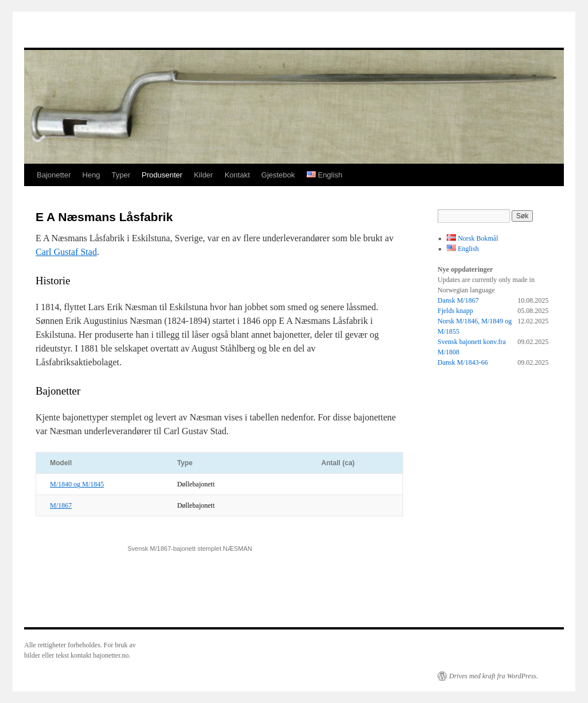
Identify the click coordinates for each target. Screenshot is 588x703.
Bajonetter (54, 175)
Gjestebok (278, 175)
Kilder (204, 175)
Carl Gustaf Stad (66, 252)
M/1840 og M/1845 (77, 484)
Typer (121, 175)
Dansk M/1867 (458, 300)
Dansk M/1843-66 (463, 362)
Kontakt (237, 175)
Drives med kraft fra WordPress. (494, 676)
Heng (91, 175)
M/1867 (61, 505)
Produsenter (162, 175)
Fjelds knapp (455, 311)
